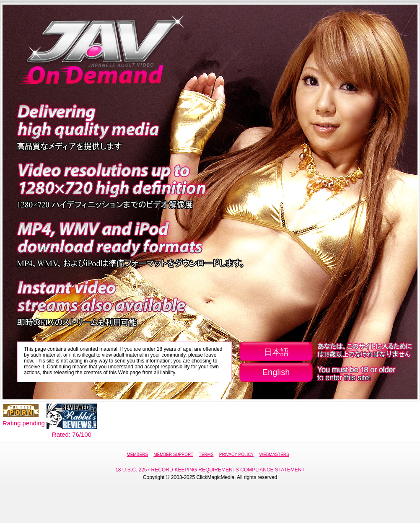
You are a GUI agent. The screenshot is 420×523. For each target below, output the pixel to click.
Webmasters (274, 454)
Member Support (173, 454)
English (276, 372)
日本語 (276, 352)
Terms (206, 454)
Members (137, 454)
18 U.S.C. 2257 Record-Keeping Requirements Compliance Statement (210, 470)
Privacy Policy (236, 454)
